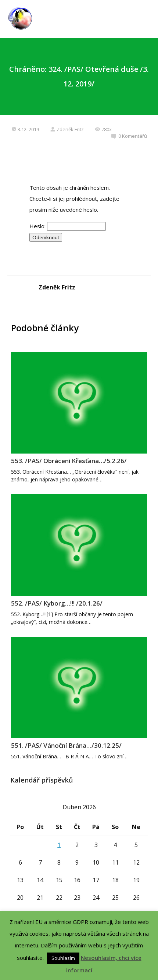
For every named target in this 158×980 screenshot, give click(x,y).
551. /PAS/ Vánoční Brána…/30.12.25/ (66, 745)
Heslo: (68, 226)
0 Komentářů (129, 136)
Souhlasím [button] (63, 958)
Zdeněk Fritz (67, 129)
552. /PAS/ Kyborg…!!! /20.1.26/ (57, 603)
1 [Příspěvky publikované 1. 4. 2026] (59, 845)
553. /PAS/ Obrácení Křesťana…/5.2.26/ (69, 461)
